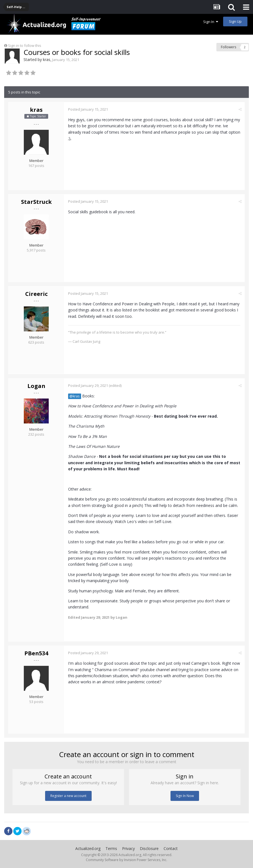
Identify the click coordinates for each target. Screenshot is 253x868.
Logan (36, 386)
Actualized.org (88, 848)
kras (47, 59)
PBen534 (36, 653)
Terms (111, 848)
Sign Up (235, 21)
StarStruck (36, 202)
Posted (88, 109)
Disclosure (149, 848)
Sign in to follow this (25, 45)
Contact (171, 848)
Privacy (128, 848)
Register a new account (68, 796)
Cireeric (36, 294)
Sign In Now (185, 796)
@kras (75, 396)
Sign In (211, 22)
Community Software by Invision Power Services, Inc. (126, 860)
